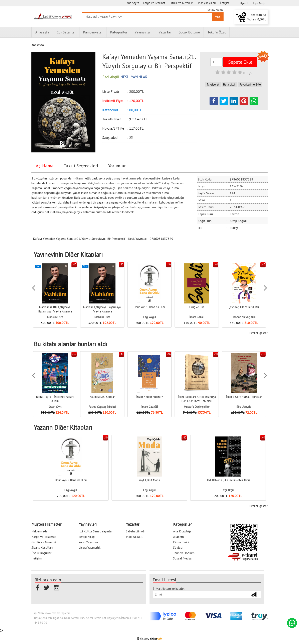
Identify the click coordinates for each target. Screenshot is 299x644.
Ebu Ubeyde (244, 407)
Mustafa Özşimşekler (197, 407)
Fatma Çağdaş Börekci (102, 407)
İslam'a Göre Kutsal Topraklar (244, 397)
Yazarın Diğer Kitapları (63, 427)
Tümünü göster (258, 333)
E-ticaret (143, 638)
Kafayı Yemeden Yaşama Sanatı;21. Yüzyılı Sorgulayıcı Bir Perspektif (79, 239)
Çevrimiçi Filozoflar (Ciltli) (244, 307)
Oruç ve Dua (197, 307)
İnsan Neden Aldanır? (150, 397)
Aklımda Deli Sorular (102, 397)
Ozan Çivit (55, 407)
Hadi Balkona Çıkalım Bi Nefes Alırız (228, 480)
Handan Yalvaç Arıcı (244, 317)
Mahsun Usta (55, 317)
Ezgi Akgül (150, 317)
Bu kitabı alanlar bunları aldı (71, 344)
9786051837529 (161, 239)
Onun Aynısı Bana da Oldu (150, 307)
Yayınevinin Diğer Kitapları (68, 255)
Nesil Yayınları (138, 239)
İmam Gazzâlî (149, 407)
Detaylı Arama (215, 10)
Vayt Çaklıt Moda (149, 480)
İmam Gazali (197, 317)
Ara (217, 17)
